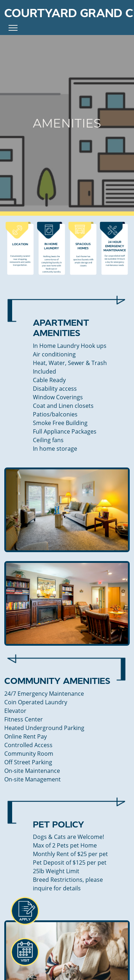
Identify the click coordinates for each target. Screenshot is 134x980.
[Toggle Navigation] (13, 28)
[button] (25, 911)
